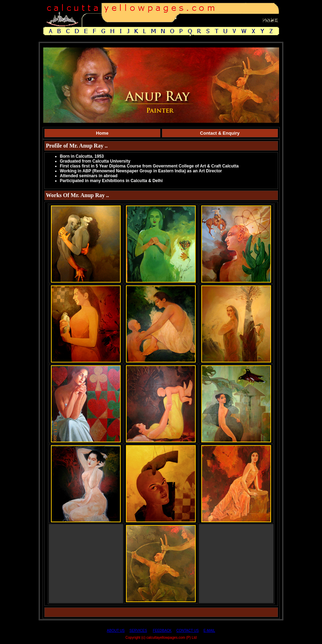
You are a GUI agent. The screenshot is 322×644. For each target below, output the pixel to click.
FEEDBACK (162, 631)
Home (102, 133)
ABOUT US (116, 631)
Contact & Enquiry (220, 133)
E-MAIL (209, 631)
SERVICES (138, 631)
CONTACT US (188, 631)
